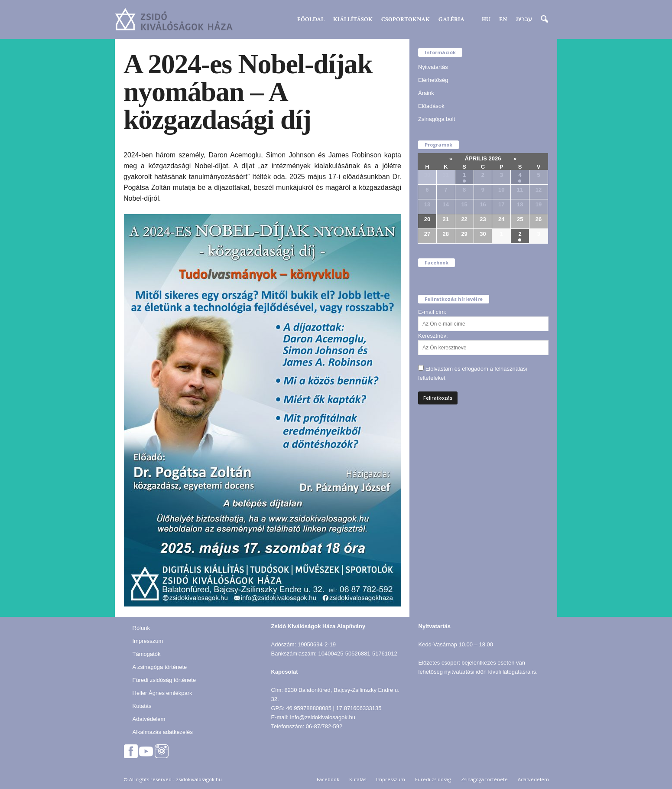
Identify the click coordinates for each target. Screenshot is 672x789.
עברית (524, 20)
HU (486, 20)
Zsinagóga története (484, 779)
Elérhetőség (433, 80)
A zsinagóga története (160, 667)
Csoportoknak (406, 20)
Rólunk (141, 628)
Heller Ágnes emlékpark (162, 693)
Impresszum (148, 641)
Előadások (431, 106)
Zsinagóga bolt (437, 119)
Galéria (451, 20)
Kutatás (142, 706)
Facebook (328, 779)
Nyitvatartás (433, 67)
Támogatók (147, 654)
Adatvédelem (149, 719)
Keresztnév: (433, 336)
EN (503, 20)
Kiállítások (353, 20)
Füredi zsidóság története (164, 680)
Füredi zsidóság (433, 779)
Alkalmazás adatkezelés (163, 732)
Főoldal (311, 20)
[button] (544, 20)
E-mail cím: (432, 312)
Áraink (426, 93)
